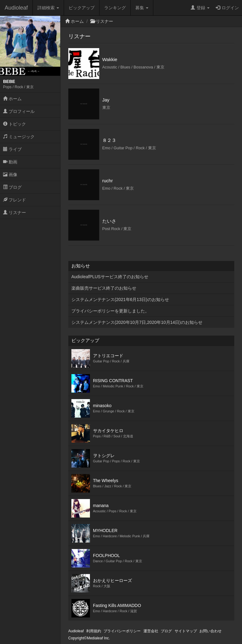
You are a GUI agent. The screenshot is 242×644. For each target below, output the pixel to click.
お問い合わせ (210, 631)
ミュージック (19, 137)
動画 (10, 162)
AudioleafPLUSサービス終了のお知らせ (110, 277)
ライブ (12, 149)
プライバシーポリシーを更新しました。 (110, 311)
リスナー (15, 213)
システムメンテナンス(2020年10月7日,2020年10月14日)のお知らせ (137, 322)
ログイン (227, 8)
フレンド (15, 200)
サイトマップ (186, 631)
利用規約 (94, 631)
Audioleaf (16, 8)
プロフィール (19, 111)
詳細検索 (48, 8)
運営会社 (151, 631)
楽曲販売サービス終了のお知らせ (104, 288)
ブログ (12, 187)
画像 (10, 175)
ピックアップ (82, 8)
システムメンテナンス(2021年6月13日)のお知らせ (120, 299)
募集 (142, 8)
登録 (200, 8)
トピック (15, 124)
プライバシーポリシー (122, 631)
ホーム (12, 99)
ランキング (115, 8)
